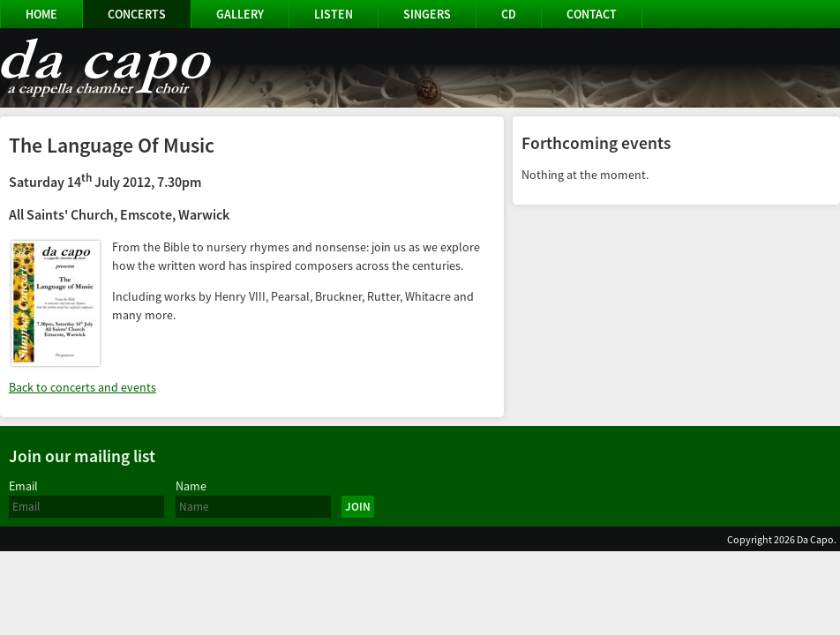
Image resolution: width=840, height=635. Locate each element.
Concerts (137, 14)
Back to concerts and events (82, 387)
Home (41, 14)
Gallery (240, 14)
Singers (427, 14)
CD (509, 14)
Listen (334, 14)
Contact (592, 14)
